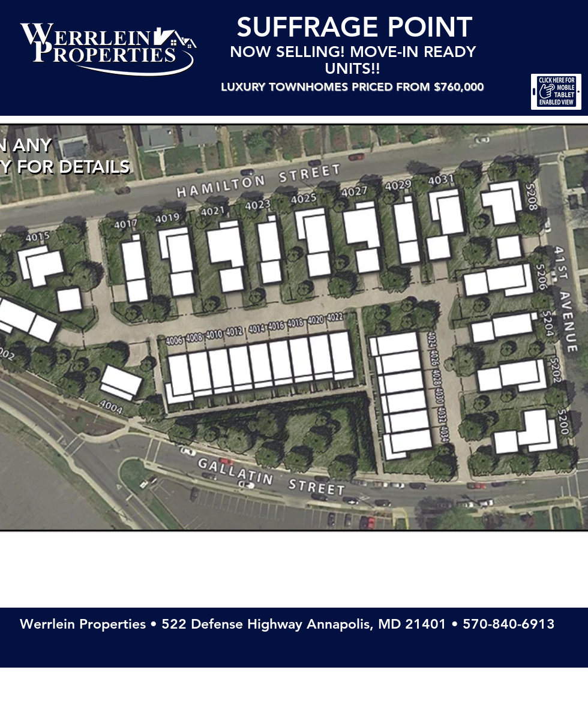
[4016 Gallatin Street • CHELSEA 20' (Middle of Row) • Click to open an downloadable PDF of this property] (282, 368)
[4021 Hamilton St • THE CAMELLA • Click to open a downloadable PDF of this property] (220, 263)
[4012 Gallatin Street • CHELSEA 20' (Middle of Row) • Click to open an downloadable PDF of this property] (241, 375)
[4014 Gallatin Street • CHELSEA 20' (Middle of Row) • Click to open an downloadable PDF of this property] (262, 370)
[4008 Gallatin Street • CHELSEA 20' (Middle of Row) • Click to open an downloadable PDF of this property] (199, 379)
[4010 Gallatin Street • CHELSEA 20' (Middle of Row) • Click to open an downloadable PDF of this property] (220, 378)
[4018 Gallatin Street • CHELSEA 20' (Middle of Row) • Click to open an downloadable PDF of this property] (300, 364)
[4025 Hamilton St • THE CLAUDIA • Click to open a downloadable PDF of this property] (310, 248)
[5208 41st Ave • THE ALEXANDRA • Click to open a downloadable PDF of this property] (498, 206)
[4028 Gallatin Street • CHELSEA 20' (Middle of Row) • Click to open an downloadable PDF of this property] (400, 383)
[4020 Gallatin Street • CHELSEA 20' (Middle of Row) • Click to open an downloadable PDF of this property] (320, 361)
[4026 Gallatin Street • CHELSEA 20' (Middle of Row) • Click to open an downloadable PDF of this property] (392, 364)
